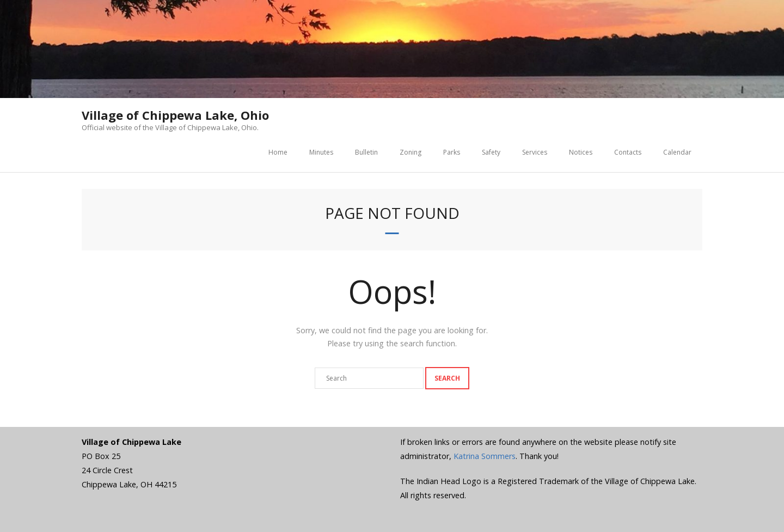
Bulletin (366, 152)
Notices (581, 152)
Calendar (677, 152)
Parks (452, 152)
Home (278, 152)
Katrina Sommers (485, 456)
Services (535, 152)
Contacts (628, 152)
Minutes (321, 152)
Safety (491, 152)
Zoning (411, 152)
